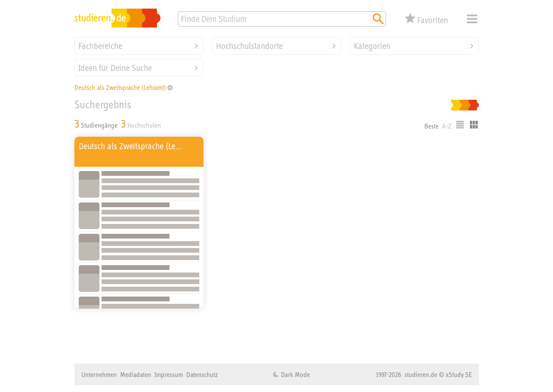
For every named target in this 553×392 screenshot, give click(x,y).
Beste (431, 126)
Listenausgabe (460, 125)
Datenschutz (202, 374)
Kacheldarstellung (474, 125)
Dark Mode (295, 374)
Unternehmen (99, 374)
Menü (472, 19)
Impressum (169, 374)
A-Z (447, 126)
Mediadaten (136, 374)
